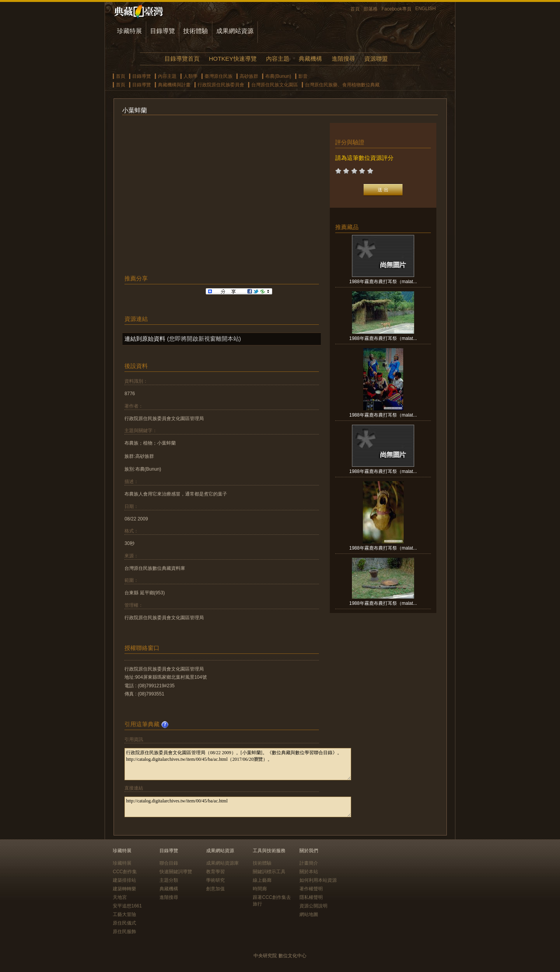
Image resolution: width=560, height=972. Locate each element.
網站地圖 (309, 914)
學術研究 (215, 880)
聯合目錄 (169, 863)
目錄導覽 (163, 31)
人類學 (191, 76)
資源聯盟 (376, 59)
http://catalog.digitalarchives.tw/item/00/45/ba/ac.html (238, 807)
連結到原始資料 (145, 339)
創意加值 (215, 889)
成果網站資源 (235, 31)
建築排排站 (124, 880)
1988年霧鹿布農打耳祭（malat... (383, 282)
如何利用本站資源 (318, 880)
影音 (303, 76)
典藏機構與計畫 (174, 85)
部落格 (371, 9)
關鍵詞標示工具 (269, 872)
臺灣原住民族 (219, 76)
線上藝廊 (262, 880)
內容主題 (278, 59)
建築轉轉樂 (124, 889)
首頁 (355, 9)
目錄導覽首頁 (182, 59)
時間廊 (260, 889)
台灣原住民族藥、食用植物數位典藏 (342, 85)
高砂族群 (249, 76)
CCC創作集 (125, 872)
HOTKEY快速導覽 (233, 59)
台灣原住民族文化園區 (275, 85)
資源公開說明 (313, 906)
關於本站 (309, 872)
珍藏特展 (129, 31)
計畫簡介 (309, 863)
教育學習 (215, 872)
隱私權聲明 (311, 897)
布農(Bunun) (278, 76)
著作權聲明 (311, 889)
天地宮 (120, 897)
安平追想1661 (127, 906)
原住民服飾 (124, 932)
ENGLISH (426, 9)
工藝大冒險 (124, 914)
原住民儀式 (124, 923)
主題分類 (169, 880)
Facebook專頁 (396, 9)
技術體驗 (196, 31)
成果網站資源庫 (222, 863)
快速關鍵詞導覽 (176, 872)
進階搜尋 (343, 59)
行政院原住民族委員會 (221, 85)
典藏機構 (310, 59)
